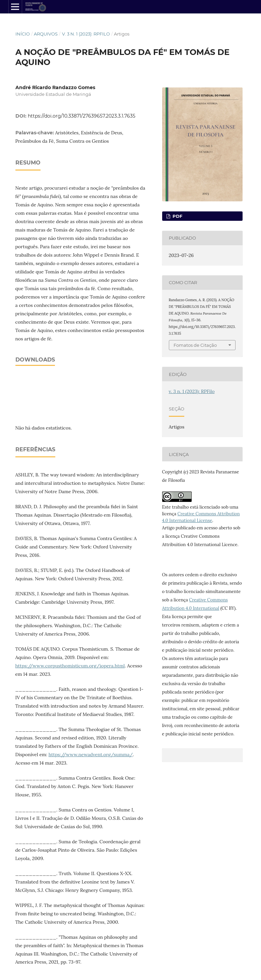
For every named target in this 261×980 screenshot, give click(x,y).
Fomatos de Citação (195, 345)
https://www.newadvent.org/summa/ (91, 755)
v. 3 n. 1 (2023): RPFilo (86, 34)
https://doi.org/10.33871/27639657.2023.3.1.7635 (82, 116)
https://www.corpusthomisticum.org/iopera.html (70, 666)
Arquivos (46, 34)
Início (23, 34)
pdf (177, 216)
